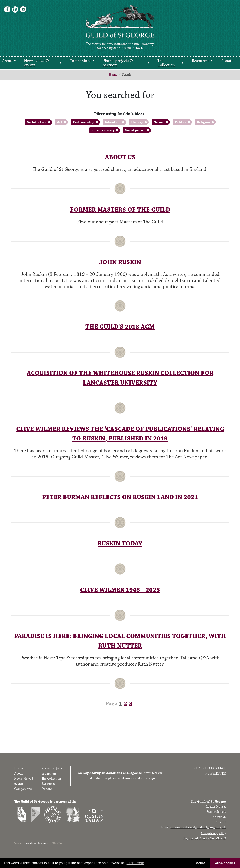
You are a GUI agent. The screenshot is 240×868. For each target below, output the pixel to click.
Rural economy (103, 130)
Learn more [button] (135, 863)
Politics (181, 122)
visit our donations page (136, 778)
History (137, 122)
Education (113, 122)
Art (60, 122)
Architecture (37, 122)
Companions (80, 61)
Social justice (135, 130)
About (7, 61)
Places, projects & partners (118, 63)
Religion (203, 122)
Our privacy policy (213, 833)
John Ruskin (122, 48)
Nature (159, 122)
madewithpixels (37, 843)
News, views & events (37, 63)
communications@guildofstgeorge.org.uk (198, 827)
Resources (200, 61)
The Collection (166, 63)
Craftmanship (84, 122)
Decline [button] (200, 863)
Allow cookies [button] (225, 863)
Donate (227, 61)
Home (113, 75)
